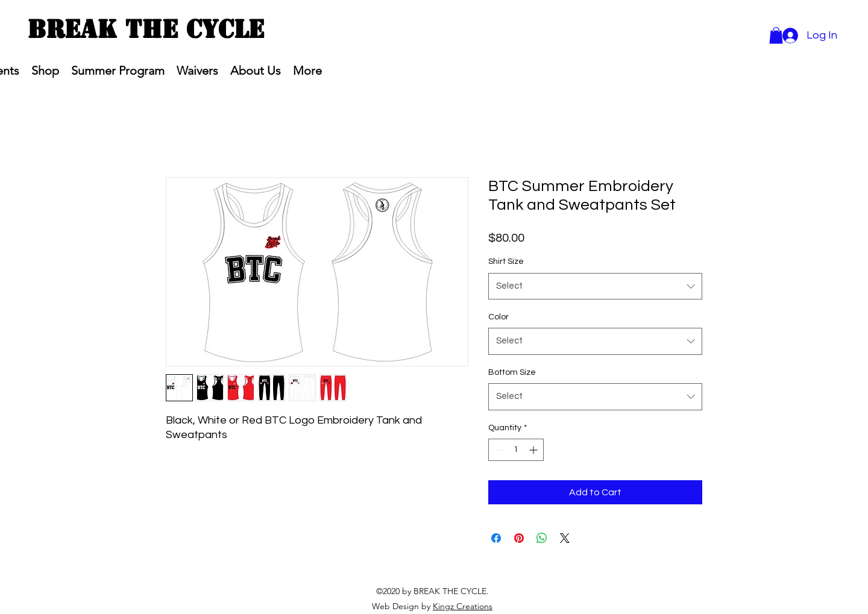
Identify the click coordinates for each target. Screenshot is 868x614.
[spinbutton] (516, 450)
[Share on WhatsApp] (542, 538)
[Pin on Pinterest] (519, 538)
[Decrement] (498, 450)
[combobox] (595, 286)
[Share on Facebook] (496, 538)
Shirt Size (506, 262)
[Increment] (534, 450)
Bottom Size (512, 372)
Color (498, 317)
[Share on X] (565, 538)
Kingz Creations (463, 606)
